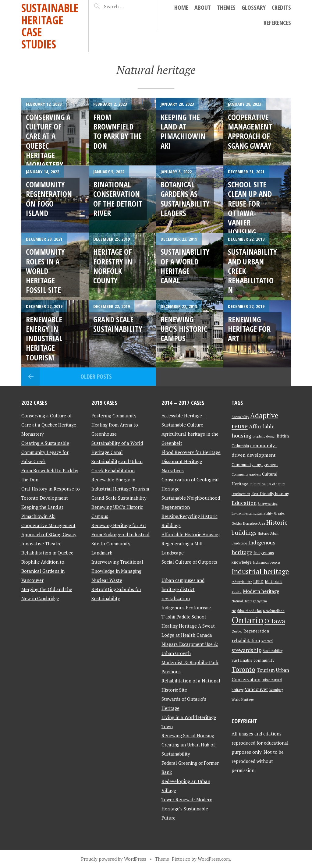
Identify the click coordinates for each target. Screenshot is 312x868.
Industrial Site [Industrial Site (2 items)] (242, 582)
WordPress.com (214, 859)
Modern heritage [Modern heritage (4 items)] (261, 591)
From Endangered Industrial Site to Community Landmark (121, 544)
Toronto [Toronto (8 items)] (243, 669)
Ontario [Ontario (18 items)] (247, 620)
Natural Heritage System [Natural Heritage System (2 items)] (249, 601)
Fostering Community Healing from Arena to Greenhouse (115, 425)
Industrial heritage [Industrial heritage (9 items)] (260, 571)
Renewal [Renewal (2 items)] (267, 641)
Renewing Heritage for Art (249, 329)
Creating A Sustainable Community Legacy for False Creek (45, 452)
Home (181, 7)
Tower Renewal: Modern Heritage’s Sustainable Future (187, 809)
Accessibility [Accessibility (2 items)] (240, 417)
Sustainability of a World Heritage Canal (185, 266)
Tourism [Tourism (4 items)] (266, 670)
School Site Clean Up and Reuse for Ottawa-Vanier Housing (250, 208)
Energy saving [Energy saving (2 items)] (268, 504)
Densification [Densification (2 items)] (241, 494)
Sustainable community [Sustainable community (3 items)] (253, 660)
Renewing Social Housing (188, 735)
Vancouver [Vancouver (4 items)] (256, 689)
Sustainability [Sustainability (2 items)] (273, 651)
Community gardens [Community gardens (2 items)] (246, 474)
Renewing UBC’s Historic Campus (184, 329)
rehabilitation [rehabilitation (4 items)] (246, 641)
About (203, 7)
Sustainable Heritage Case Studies (50, 26)
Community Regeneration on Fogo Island (49, 199)
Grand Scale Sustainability (118, 324)
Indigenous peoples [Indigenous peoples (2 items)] (267, 562)
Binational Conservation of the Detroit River (118, 199)
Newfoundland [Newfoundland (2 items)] (274, 611)
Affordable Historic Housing (191, 534)
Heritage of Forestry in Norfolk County (113, 266)
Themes (226, 7)
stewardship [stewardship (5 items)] (246, 650)
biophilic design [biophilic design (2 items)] (264, 436)
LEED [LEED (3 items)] (258, 582)
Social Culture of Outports (189, 562)
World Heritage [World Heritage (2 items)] (243, 700)
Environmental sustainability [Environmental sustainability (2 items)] (252, 513)
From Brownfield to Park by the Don (117, 131)
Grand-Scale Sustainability (119, 498)
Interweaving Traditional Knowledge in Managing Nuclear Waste (117, 571)
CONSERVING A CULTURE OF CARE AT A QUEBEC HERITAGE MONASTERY (48, 141)
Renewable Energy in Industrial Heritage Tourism (44, 338)
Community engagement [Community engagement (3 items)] (255, 465)
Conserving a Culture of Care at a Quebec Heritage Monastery (49, 425)
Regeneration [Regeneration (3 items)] (256, 631)
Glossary (254, 7)
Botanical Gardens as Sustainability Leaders (185, 199)
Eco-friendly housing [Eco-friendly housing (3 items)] (270, 494)
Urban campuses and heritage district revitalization (183, 589)
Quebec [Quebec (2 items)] (237, 631)
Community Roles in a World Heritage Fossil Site (45, 271)
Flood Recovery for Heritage (191, 452)
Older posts (96, 376)
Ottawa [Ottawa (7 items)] (275, 621)
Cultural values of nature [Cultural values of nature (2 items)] (267, 484)
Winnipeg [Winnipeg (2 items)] (276, 690)
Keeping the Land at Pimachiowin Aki (183, 131)
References (277, 23)
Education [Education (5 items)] (244, 503)
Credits (281, 7)
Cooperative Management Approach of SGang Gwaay (250, 131)
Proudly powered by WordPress (114, 859)
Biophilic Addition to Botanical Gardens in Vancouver (43, 571)
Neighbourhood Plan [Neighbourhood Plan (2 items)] (247, 611)
